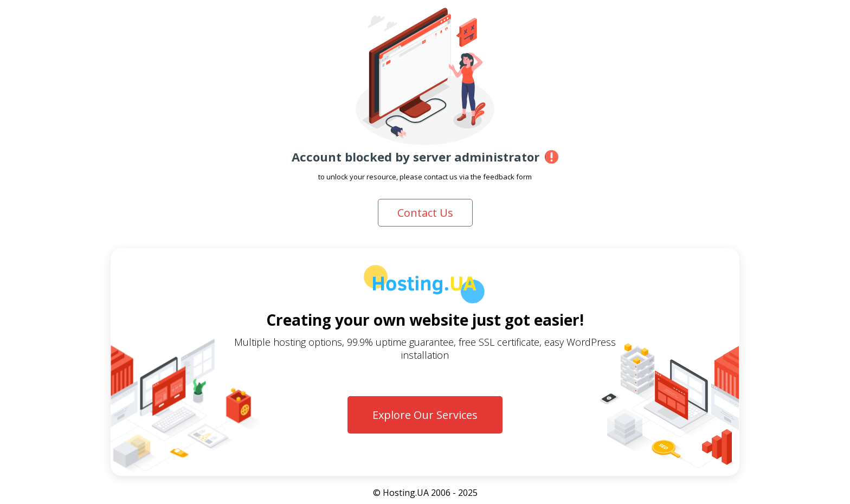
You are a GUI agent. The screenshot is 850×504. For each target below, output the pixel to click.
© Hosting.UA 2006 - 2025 (425, 493)
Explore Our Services (425, 415)
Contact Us (425, 213)
